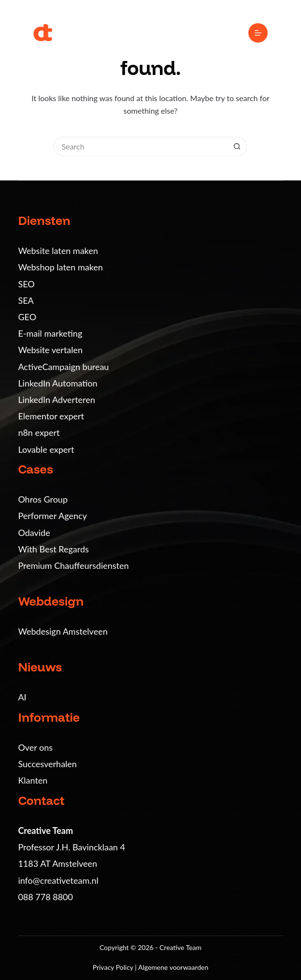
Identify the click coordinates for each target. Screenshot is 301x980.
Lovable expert (46, 449)
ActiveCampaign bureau (63, 367)
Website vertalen (50, 350)
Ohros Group (43, 499)
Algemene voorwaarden (173, 967)
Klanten (33, 780)
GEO (27, 317)
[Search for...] (141, 147)
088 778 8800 (45, 897)
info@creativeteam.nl (58, 880)
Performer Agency (52, 516)
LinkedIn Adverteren (56, 400)
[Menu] (258, 33)
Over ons (35, 747)
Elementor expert (51, 416)
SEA (26, 300)
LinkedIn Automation (57, 383)
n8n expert (39, 432)
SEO (26, 284)
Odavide (34, 533)
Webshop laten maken (60, 267)
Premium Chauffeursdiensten (73, 565)
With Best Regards (53, 549)
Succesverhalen (47, 764)
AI (22, 697)
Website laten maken (58, 251)
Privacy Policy (114, 967)
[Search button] (237, 147)
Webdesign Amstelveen (63, 631)
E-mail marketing (50, 333)
